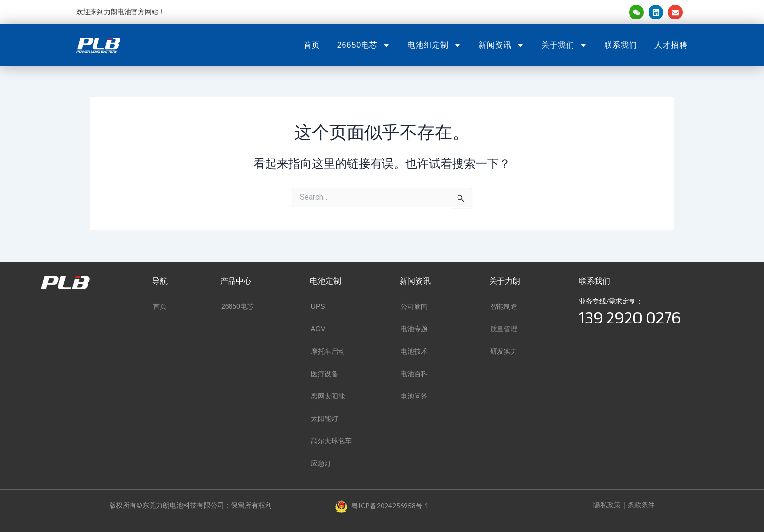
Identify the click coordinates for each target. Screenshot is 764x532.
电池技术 (414, 351)
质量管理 (504, 329)
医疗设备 (325, 374)
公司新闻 (414, 306)
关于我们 (564, 45)
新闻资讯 (501, 45)
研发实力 (504, 351)
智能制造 (504, 306)
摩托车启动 (328, 351)
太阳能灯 (325, 418)
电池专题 (414, 329)
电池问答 (414, 396)
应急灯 (321, 463)
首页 (312, 45)
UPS (318, 306)
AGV (318, 329)
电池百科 (414, 374)
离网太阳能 (328, 396)
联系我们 (621, 45)
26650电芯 (364, 45)
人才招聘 (671, 45)
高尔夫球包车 (331, 441)
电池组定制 (434, 45)
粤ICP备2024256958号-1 (390, 505)
